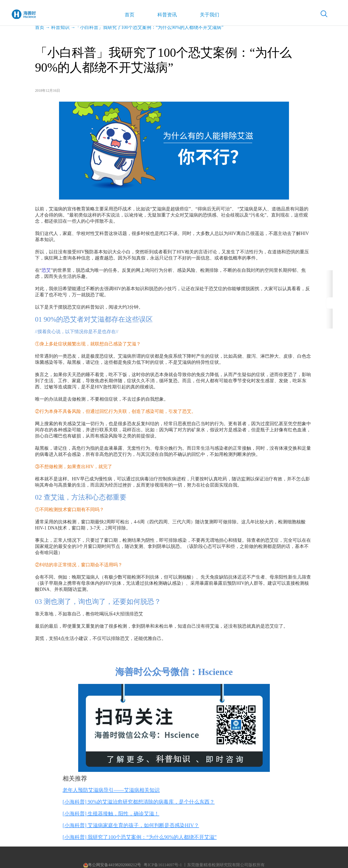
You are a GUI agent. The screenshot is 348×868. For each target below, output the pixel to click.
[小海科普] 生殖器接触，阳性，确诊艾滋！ (111, 814)
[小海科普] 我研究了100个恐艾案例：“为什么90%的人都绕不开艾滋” (140, 837)
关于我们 (204, 15)
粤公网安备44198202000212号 (112, 865)
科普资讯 (163, 15)
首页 (127, 16)
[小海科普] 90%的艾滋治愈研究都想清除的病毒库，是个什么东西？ (139, 802)
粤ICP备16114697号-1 (163, 865)
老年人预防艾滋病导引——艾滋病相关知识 (111, 790)
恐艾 (46, 270)
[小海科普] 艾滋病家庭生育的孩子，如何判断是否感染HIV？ (131, 825)
